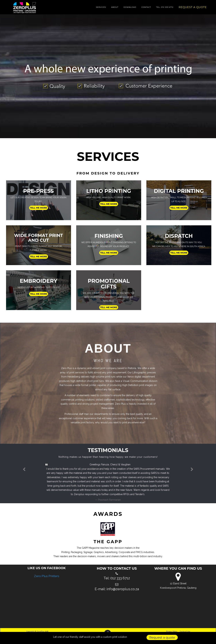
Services (101, 9)
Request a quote (193, 9)
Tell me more (39, 208)
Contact (146, 9)
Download (130, 9)
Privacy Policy (172, 631)
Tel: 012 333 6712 (165, 9)
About (115, 9)
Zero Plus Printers (47, 576)
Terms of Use (185, 631)
